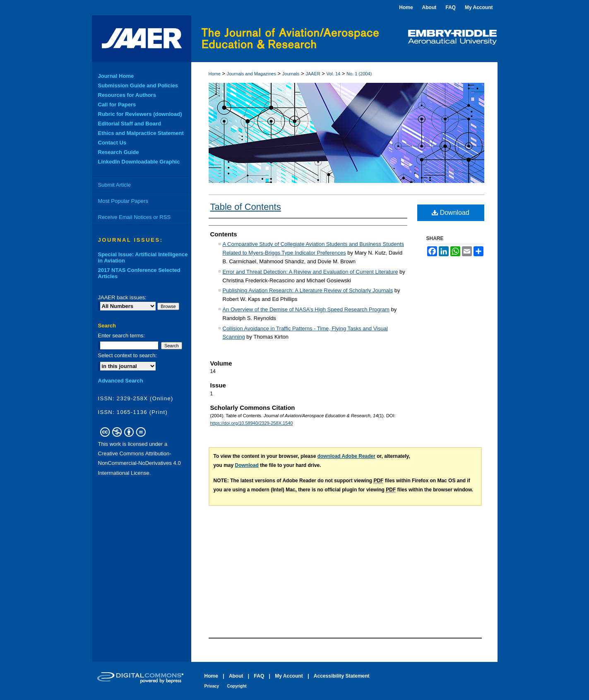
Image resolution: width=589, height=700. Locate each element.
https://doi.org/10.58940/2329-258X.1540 (252, 423)
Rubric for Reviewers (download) (140, 114)
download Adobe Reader (346, 456)
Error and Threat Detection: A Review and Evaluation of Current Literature (310, 272)
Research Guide (119, 152)
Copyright (237, 686)
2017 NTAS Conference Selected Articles (139, 273)
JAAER (313, 74)
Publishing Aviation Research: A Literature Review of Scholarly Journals (308, 290)
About (236, 676)
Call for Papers (117, 105)
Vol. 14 (334, 74)
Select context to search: (127, 355)
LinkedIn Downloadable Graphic (139, 162)
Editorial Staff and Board (130, 124)
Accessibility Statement (342, 676)
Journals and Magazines (251, 74)
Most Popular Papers (123, 201)
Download (451, 213)
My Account (289, 676)
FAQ (259, 676)
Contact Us (112, 143)
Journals (291, 74)
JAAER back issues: (122, 297)
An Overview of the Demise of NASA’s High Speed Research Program (306, 309)
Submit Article (114, 185)
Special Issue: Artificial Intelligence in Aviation (143, 257)
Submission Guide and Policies (138, 85)
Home (215, 74)
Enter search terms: (121, 336)
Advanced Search (121, 381)
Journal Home (116, 76)
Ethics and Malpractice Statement (141, 133)
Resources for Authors (127, 95)
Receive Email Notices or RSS (135, 217)
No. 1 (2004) (359, 74)
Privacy (212, 686)
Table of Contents (246, 207)
